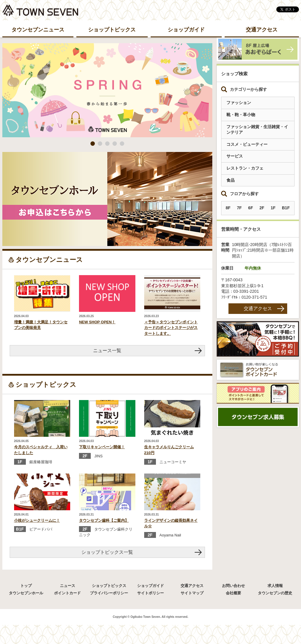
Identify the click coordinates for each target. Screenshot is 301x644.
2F (262, 208)
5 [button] (122, 144)
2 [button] (100, 144)
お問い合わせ (233, 586)
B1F (286, 208)
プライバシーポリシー (109, 593)
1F (273, 208)
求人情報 (275, 586)
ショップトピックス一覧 (107, 552)
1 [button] (93, 144)
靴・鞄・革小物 (241, 115)
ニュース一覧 (107, 351)
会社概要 (233, 593)
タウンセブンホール (26, 593)
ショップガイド (186, 30)
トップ (26, 586)
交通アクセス (262, 30)
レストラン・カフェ (245, 168)
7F (239, 208)
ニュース (68, 586)
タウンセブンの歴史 (275, 593)
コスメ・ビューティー (247, 144)
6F (250, 208)
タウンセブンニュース (38, 30)
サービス (235, 156)
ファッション (239, 103)
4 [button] (115, 144)
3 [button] (107, 144)
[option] (107, 90)
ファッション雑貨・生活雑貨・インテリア (257, 130)
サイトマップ (192, 593)
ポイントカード (67, 593)
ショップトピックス (112, 30)
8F (228, 208)
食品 (231, 180)
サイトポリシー (150, 593)
